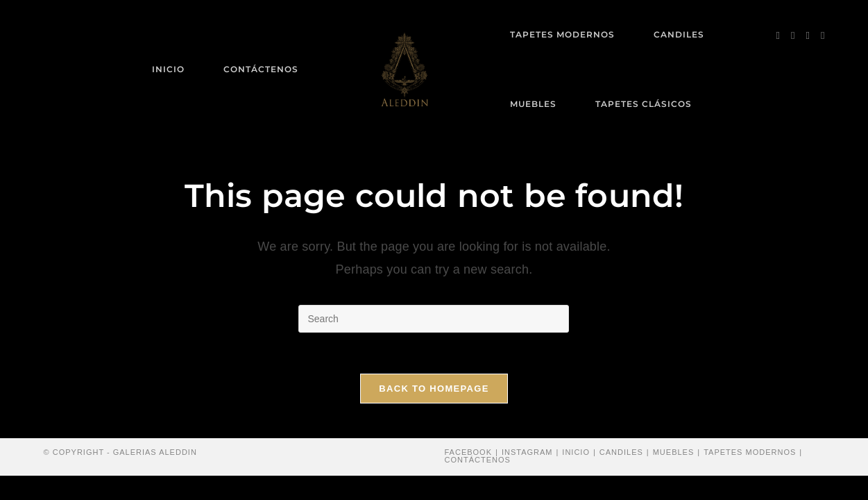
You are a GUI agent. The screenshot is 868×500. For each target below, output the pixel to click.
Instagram (527, 453)
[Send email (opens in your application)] (823, 35)
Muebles (674, 453)
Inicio (576, 453)
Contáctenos (478, 460)
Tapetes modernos (750, 453)
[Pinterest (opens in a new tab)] (793, 35)
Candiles (621, 453)
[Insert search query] (434, 319)
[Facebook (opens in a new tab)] (778, 35)
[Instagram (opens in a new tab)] (807, 35)
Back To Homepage (434, 389)
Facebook (469, 453)
